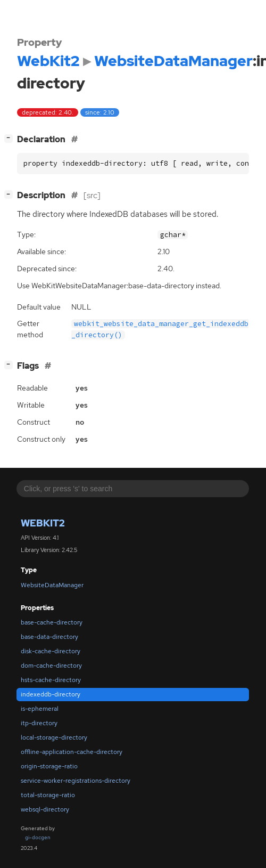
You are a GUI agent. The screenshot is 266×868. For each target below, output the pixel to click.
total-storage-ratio (48, 795)
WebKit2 (43, 523)
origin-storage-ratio (49, 766)
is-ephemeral (40, 709)
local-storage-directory (54, 737)
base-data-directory (49, 637)
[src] (92, 195)
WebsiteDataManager (52, 585)
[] (11, 138)
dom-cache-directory (51, 666)
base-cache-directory (52, 622)
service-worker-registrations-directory (76, 781)
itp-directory (39, 723)
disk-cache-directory (51, 651)
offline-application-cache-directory (72, 752)
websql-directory (45, 809)
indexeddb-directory (51, 694)
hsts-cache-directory (51, 680)
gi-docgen (38, 837)
